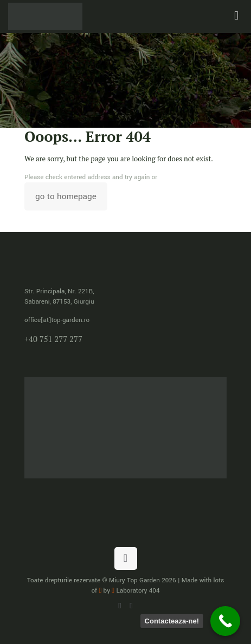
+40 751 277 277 (53, 339)
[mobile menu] (236, 16)
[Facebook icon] (131, 606)
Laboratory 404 (136, 591)
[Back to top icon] (126, 558)
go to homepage (66, 196)
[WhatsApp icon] (120, 606)
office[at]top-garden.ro (57, 320)
